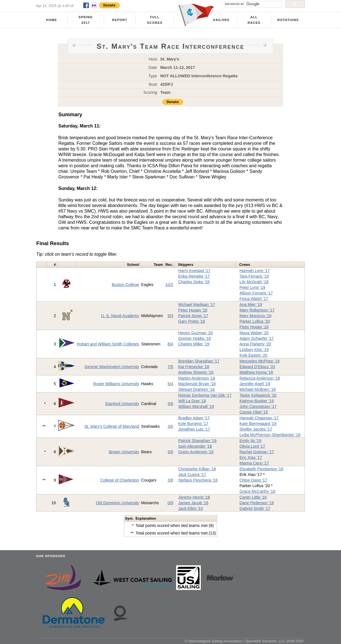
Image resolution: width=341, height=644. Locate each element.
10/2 (169, 285)
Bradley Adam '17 (194, 418)
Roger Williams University (116, 384)
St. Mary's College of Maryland (112, 426)
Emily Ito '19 (250, 441)
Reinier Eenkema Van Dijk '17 (205, 395)
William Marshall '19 (196, 406)
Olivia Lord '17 (252, 446)
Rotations (288, 20)
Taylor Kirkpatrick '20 (258, 395)
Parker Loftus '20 (255, 321)
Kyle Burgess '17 (193, 424)
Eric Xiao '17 (251, 457)
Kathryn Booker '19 (257, 401)
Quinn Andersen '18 (196, 452)
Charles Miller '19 (194, 344)
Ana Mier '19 (251, 304)
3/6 (170, 404)
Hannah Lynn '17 (255, 271)
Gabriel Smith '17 (255, 508)
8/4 (170, 344)
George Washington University (112, 367)
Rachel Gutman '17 (257, 452)
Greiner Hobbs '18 (195, 338)
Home (52, 20)
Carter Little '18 (253, 497)
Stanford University (122, 404)
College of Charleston (120, 480)
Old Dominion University (117, 503)
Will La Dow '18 (192, 401)
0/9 (170, 503)
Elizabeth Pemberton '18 (261, 469)
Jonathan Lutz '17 (194, 429)
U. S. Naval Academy (120, 316)
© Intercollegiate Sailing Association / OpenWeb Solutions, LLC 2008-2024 (244, 641)
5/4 (170, 384)
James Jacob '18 (193, 503)
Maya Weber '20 (254, 333)
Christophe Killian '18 (197, 469)
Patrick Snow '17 (193, 316)
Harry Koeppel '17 (194, 271)
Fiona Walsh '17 (254, 299)
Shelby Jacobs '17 (256, 429)
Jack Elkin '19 (191, 508)
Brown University (124, 452)
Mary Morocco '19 (255, 316)
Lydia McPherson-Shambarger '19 (270, 435)
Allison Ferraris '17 (256, 293)
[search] (253, 4)
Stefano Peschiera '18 (198, 480)
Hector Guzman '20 (196, 333)
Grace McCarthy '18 (257, 491)
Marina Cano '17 (254, 463)
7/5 (170, 367)
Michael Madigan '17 (197, 304)
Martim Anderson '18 (197, 378)
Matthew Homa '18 (256, 372)
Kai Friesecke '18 (194, 367)
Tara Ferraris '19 (254, 276)
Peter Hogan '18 (193, 310)
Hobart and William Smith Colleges (108, 344)
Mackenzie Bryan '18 (197, 384)
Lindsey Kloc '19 (254, 350)
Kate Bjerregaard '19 (258, 424)
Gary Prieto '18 (192, 321)
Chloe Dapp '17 (253, 480)
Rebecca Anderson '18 (260, 378)
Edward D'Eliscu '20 (257, 367)
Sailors (221, 20)
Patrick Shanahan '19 (197, 441)
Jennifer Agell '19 (255, 384)
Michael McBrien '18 (258, 389)
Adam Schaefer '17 (257, 338)
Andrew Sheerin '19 (196, 372)
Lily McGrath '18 (254, 282)
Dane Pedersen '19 (257, 503)
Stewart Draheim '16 (197, 389)
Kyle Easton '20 (254, 355)
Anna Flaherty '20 (255, 344)
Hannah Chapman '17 (259, 418)
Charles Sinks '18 (194, 282)
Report (120, 20)
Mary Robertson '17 (257, 310)
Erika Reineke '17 (194, 276)
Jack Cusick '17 (192, 475)
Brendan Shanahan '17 (199, 361)
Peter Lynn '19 (252, 287)
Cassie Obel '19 (254, 412)
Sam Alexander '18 (195, 446)
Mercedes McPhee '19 (260, 361)
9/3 (170, 316)
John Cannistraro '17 (258, 406)
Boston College (126, 285)
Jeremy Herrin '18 (194, 497)
